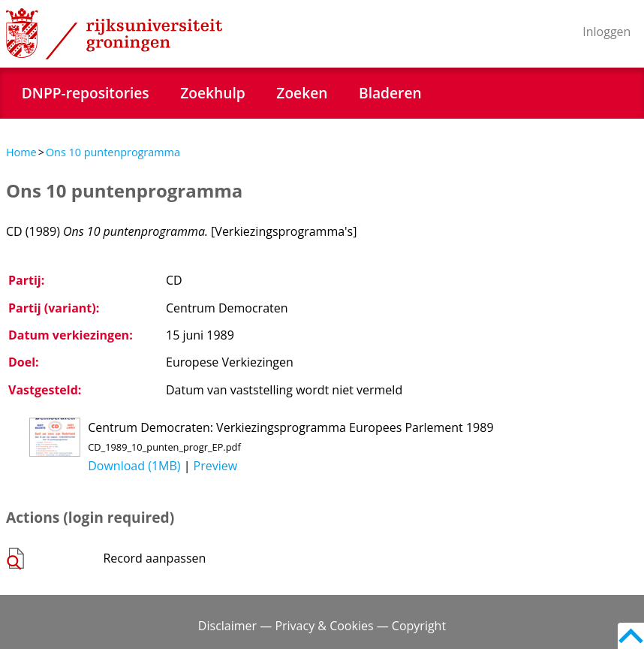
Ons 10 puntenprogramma (113, 152)
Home (21, 152)
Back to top (631, 636)
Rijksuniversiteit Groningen (114, 34)
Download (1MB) (134, 466)
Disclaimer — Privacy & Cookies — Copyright (322, 626)
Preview (216, 466)
